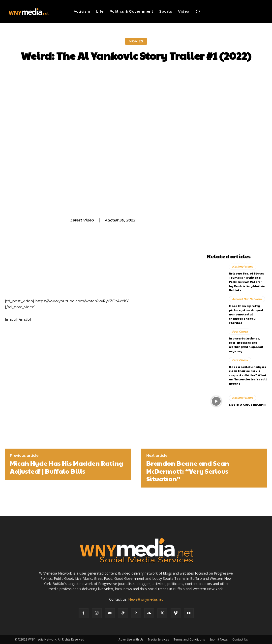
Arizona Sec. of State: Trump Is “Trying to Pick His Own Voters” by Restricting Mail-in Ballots (247, 282)
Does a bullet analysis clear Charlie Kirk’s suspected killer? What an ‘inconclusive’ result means (248, 375)
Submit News (219, 639)
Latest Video (82, 220)
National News (242, 267)
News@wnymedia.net (146, 599)
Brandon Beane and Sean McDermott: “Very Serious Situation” (188, 471)
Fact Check (240, 332)
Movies (136, 41)
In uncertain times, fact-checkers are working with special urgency (246, 344)
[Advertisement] (237, 177)
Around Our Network (247, 299)
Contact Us (240, 639)
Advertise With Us (131, 639)
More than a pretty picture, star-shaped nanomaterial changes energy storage (246, 314)
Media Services (158, 639)
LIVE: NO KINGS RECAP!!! (248, 404)
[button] (198, 11)
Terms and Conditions (189, 639)
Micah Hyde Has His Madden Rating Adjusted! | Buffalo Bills (67, 467)
